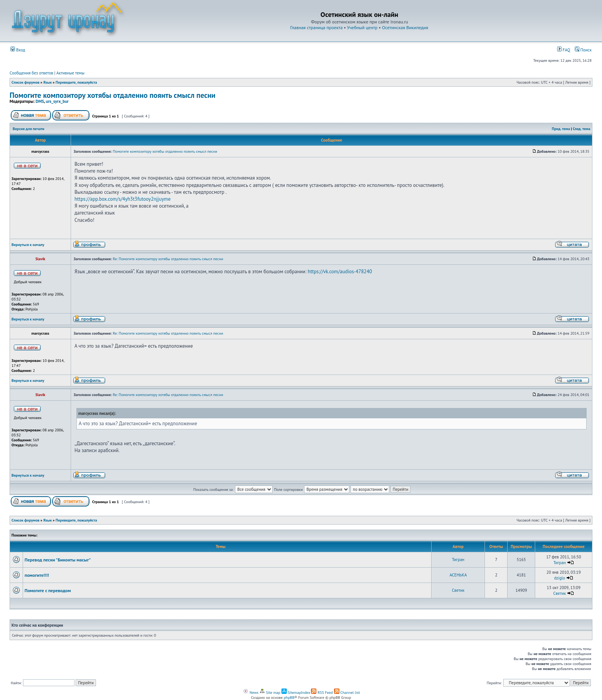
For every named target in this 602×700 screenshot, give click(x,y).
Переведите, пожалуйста (76, 82)
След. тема (582, 129)
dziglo (560, 578)
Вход (18, 50)
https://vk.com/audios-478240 (340, 272)
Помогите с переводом (48, 590)
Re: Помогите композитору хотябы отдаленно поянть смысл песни (168, 259)
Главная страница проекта (317, 27)
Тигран (458, 560)
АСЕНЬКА (458, 575)
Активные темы (70, 73)
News (251, 693)
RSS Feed (322, 693)
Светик (458, 590)
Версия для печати (28, 129)
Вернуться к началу (28, 245)
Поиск (583, 50)
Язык (48, 82)
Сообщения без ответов (31, 73)
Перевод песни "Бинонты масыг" (58, 560)
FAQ (564, 50)
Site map (270, 693)
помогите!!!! (37, 575)
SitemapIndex (296, 693)
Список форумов (26, 82)
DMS (40, 101)
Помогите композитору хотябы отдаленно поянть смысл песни (112, 95)
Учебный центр (362, 27)
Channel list (347, 693)
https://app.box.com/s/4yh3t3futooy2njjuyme (122, 199)
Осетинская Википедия (405, 27)
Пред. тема (561, 129)
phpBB (289, 698)
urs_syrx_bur (57, 101)
